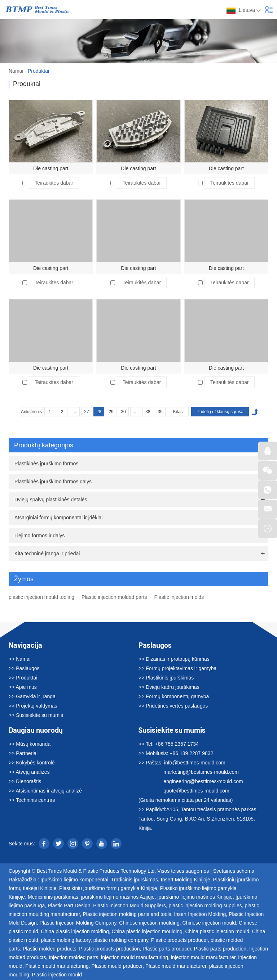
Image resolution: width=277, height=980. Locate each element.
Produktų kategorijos (140, 445)
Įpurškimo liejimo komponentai (74, 880)
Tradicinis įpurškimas (135, 880)
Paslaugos (155, 645)
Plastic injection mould (57, 975)
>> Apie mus (23, 687)
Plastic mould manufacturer (176, 966)
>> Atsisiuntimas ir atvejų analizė (45, 791)
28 (99, 412)
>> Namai (20, 659)
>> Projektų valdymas (33, 706)
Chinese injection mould (209, 923)
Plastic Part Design (69, 906)
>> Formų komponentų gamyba (174, 696)
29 (111, 412)
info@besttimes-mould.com (195, 763)
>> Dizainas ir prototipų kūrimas (174, 659)
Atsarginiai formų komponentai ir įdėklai (58, 518)
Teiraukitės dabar (54, 183)
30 (123, 412)
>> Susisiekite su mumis (36, 715)
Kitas (178, 412)
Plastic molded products (50, 949)
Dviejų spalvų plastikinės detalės (51, 500)
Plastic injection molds (179, 597)
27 (86, 412)
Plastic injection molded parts (114, 597)
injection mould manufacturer (203, 957)
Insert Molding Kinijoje (186, 880)
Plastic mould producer (117, 966)
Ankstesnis (31, 412)
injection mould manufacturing (135, 957)
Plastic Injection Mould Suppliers (129, 906)
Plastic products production (109, 949)
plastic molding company (121, 940)
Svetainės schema (234, 871)
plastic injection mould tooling (41, 597)
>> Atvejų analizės (29, 772)
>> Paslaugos (24, 668)
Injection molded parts (73, 957)
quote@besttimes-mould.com (196, 791)
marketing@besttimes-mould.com (201, 772)
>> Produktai (23, 678)
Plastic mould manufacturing (57, 966)
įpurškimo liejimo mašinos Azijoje (118, 897)
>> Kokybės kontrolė (32, 763)
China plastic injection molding (75, 931)
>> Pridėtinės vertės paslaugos (173, 706)
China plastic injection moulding (147, 931)
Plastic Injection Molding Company (78, 923)
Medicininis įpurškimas (53, 897)
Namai (16, 71)
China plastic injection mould (217, 931)
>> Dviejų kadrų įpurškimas (169, 687)
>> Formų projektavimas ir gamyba (177, 668)
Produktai (38, 71)
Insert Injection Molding (200, 914)
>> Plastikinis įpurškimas (166, 678)
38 (148, 412)
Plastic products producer (179, 940)
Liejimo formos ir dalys (39, 536)
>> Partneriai (23, 753)
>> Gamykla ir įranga (32, 696)
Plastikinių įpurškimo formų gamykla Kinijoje (108, 888)
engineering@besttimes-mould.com (203, 781)
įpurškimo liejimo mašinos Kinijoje (195, 897)
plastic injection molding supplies (205, 906)
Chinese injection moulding (149, 923)
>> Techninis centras (32, 800)
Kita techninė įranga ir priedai (47, 554)
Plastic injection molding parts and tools (127, 914)
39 (160, 412)
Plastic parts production (220, 949)
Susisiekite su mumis (172, 730)
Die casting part (51, 168)
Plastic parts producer (167, 949)
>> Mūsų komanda (30, 744)
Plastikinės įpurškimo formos (46, 464)
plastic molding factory (65, 940)
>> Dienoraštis (25, 781)
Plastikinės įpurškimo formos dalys (53, 482)
